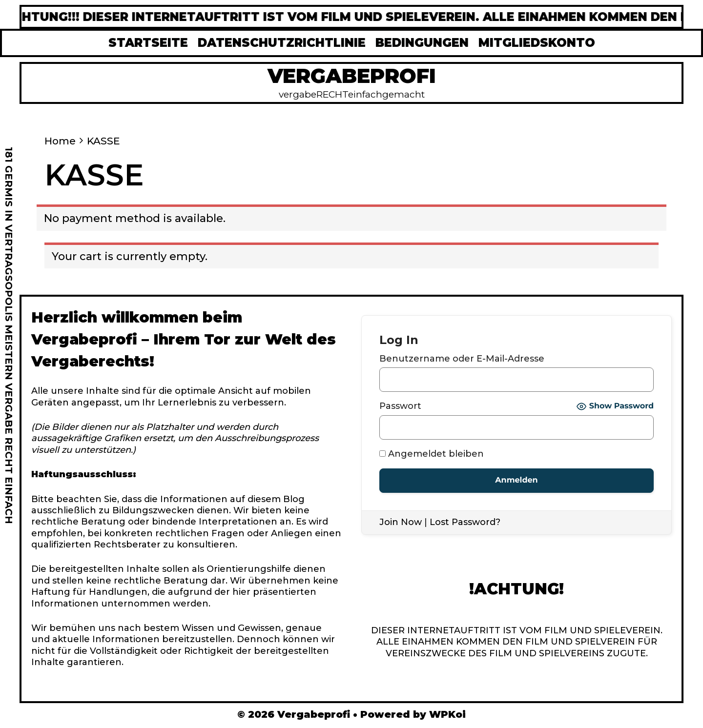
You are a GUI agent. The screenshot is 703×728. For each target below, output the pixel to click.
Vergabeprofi (352, 76)
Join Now (401, 522)
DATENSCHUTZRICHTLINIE (282, 43)
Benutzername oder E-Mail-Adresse (462, 359)
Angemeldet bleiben (432, 454)
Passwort (400, 406)
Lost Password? (465, 522)
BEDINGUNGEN (422, 43)
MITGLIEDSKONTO (537, 43)
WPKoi (447, 714)
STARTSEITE (148, 43)
